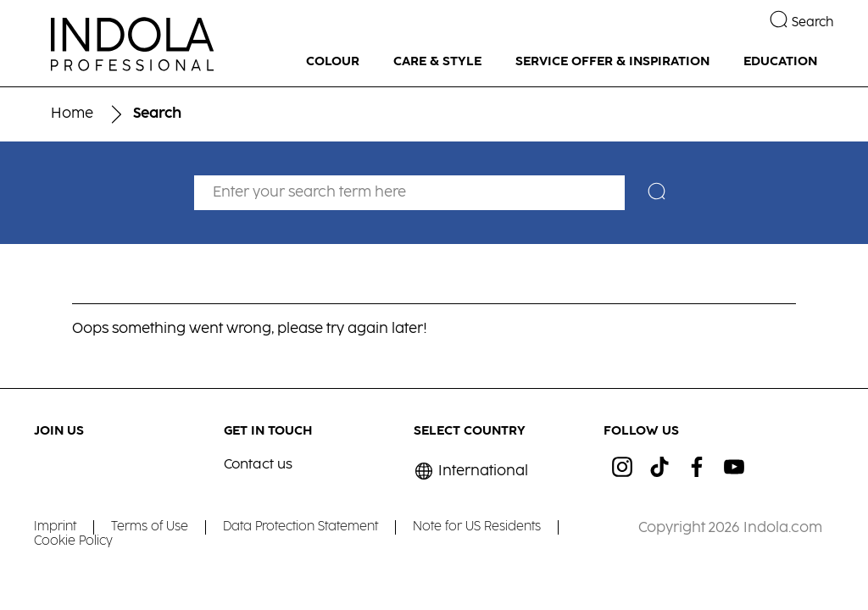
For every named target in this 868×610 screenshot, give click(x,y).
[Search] (661, 193)
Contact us (258, 465)
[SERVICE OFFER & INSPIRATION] (612, 62)
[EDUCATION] (780, 62)
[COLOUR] (333, 62)
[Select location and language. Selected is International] (471, 471)
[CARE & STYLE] (437, 62)
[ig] (622, 467)
